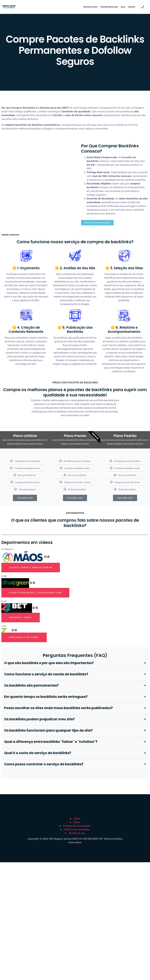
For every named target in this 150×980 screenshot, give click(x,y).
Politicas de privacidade (77, 826)
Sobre (77, 822)
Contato (131, 7)
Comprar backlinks (109, 7)
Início (77, 819)
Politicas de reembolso (77, 829)
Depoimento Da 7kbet (24, 637)
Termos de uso (77, 833)
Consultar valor (25, 498)
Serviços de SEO (90, 7)
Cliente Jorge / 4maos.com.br (31, 567)
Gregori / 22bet (21, 617)
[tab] (75, 565)
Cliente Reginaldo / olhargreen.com (35, 593)
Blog (123, 7)
